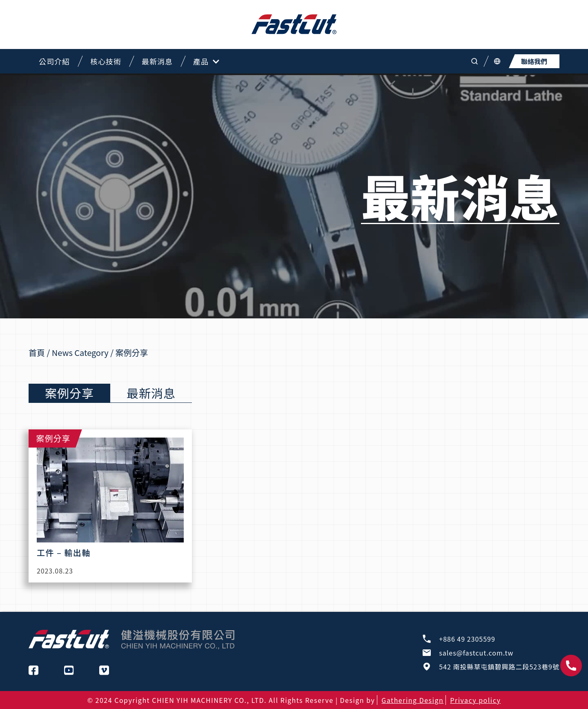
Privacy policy (475, 700)
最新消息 (157, 61)
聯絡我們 (534, 61)
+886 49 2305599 (467, 639)
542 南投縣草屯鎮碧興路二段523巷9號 (499, 667)
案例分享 (69, 393)
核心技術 (106, 61)
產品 (206, 61)
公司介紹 (54, 61)
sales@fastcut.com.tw (476, 653)
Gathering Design (412, 700)
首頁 (37, 352)
